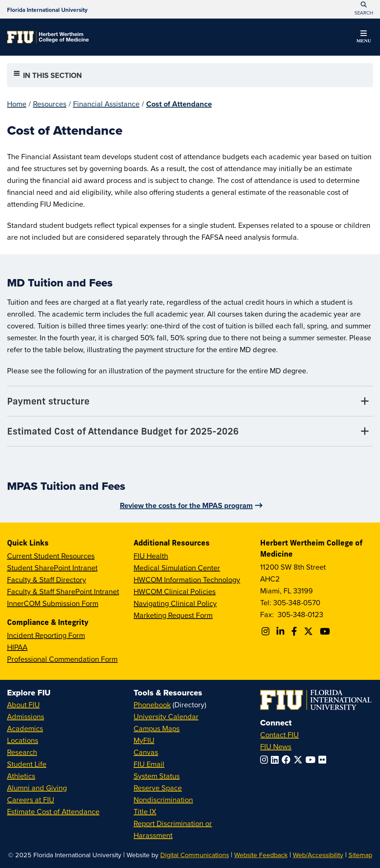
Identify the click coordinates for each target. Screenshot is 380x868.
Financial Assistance (106, 104)
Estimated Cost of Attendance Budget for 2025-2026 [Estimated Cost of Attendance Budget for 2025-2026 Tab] (123, 431)
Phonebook (152, 705)
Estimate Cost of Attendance (53, 811)
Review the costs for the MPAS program (186, 505)
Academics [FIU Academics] (25, 728)
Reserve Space (158, 788)
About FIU (23, 705)
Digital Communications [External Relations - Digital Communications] (195, 855)
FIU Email (149, 764)
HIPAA (17, 647)
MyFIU (144, 740)
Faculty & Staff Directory (47, 579)
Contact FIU (279, 735)
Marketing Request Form (173, 615)
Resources (50, 104)
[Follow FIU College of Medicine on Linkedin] (281, 631)
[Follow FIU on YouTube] (312, 760)
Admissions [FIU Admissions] (26, 716)
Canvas (146, 752)
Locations (23, 740)
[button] (364, 38)
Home (17, 104)
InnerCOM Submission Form (53, 603)
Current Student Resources (51, 556)
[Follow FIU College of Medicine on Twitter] (309, 631)
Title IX (145, 811)
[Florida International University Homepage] (47, 9)
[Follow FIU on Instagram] (266, 760)
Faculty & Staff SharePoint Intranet (63, 591)
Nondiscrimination (163, 800)
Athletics (21, 776)
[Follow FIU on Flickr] (324, 760)
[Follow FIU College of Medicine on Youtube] (326, 631)
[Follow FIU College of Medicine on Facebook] (295, 631)
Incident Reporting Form (46, 635)
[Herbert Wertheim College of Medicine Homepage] (48, 37)
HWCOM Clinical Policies (175, 591)
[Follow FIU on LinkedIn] (276, 760)
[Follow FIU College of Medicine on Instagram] (267, 631)
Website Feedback (261, 855)
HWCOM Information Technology (187, 579)
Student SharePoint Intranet (52, 568)
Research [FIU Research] (22, 752)
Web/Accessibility (318, 855)
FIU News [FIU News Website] (276, 746)
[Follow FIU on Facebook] (288, 760)
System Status (157, 776)
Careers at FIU (31, 800)
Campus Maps (157, 728)
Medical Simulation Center (177, 568)
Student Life (27, 764)
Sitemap (360, 855)
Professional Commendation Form (62, 659)
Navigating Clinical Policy (175, 603)
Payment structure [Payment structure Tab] (48, 401)
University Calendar (166, 716)
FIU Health (151, 556)
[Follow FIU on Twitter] (299, 760)
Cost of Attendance (179, 104)
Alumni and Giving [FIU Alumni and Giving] (37, 788)
